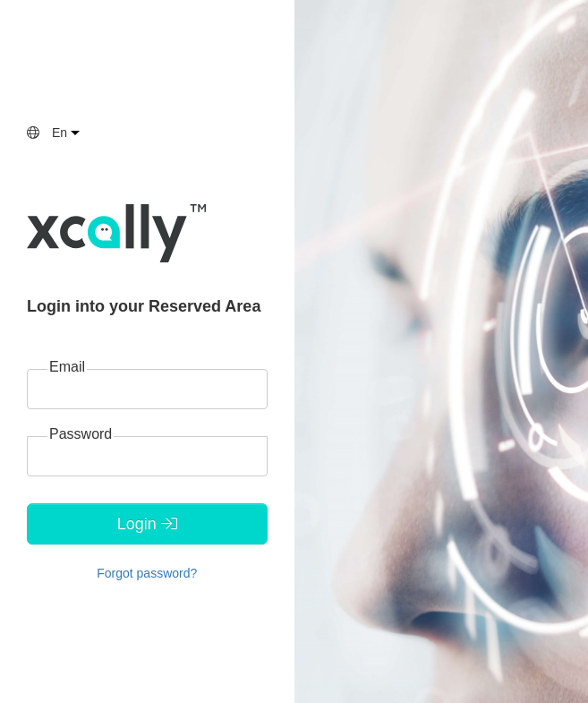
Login (147, 524)
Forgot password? (147, 573)
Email (67, 367)
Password (81, 434)
